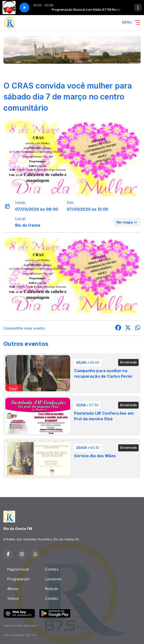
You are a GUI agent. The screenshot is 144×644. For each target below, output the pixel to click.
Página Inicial (18, 569)
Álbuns (13, 589)
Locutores (53, 579)
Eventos (52, 569)
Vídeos (13, 598)
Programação (18, 579)
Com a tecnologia (20, 635)
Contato (52, 598)
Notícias (52, 589)
